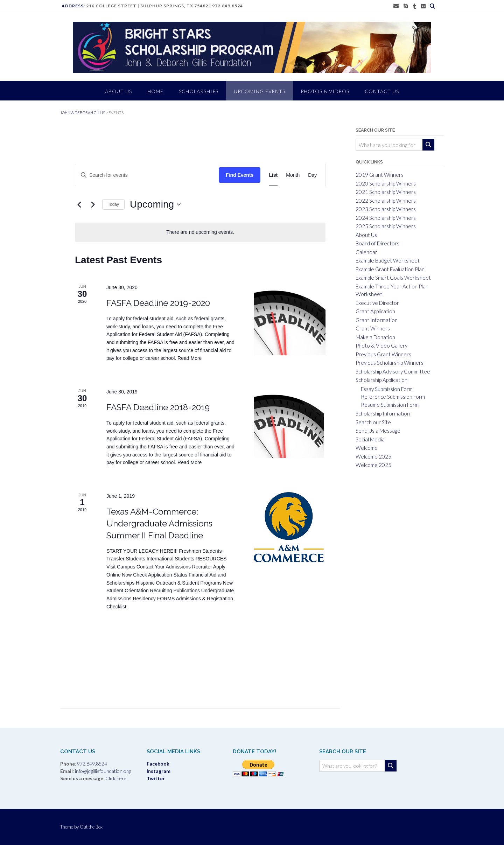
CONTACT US (382, 91)
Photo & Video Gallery (381, 345)
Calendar (366, 252)
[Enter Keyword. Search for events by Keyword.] (138, 175)
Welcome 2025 (373, 456)
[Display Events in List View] (273, 175)
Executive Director (377, 303)
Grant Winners (373, 328)
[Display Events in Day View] (312, 175)
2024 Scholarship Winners (386, 218)
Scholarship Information (383, 413)
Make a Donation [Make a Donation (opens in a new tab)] (375, 337)
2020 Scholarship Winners (386, 183)
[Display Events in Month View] (293, 175)
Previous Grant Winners (383, 354)
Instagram (159, 771)
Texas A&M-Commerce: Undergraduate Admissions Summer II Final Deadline (159, 523)
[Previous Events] (79, 204)
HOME (155, 91)
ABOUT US (118, 91)
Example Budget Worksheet (388, 260)
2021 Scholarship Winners (386, 192)
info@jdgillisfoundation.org (103, 771)
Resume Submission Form (390, 405)
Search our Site (373, 422)
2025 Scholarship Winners (386, 226)
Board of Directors (377, 243)
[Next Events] (93, 204)
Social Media (370, 439)
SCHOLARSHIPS (199, 91)
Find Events (240, 175)
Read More (190, 358)
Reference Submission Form (393, 397)
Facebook (158, 764)
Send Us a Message (378, 431)
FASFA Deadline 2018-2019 (158, 407)
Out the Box (91, 827)
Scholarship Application (381, 380)
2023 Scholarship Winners (386, 209)
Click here (115, 778)
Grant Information (377, 320)
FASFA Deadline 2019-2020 (158, 303)
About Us (366, 235)
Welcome (367, 448)
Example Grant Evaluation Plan (390, 269)
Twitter (156, 778)
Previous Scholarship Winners (390, 363)
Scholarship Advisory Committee (393, 371)
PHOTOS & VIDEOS (325, 91)
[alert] (200, 232)
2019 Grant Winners (380, 175)
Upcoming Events (260, 91)
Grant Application (375, 311)
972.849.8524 (227, 6)
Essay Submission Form (387, 389)
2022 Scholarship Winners (386, 201)
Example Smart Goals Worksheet (393, 278)
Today (113, 204)
